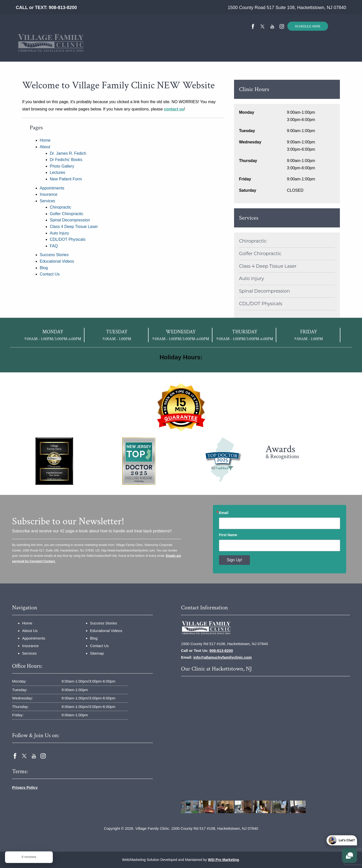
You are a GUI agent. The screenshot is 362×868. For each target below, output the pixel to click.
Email (224, 513)
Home (73, 51)
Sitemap (97, 653)
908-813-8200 (63, 8)
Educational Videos (231, 51)
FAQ (54, 246)
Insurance (121, 51)
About (94, 51)
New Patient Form (66, 179)
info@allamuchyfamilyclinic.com (222, 657)
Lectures (57, 172)
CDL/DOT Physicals (68, 239)
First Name (228, 535)
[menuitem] (73, 51)
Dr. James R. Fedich (68, 153)
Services (149, 51)
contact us (174, 109)
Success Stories (186, 51)
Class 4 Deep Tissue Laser (74, 227)
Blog (44, 268)
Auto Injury (59, 233)
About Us (30, 631)
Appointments (52, 188)
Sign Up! (234, 560)
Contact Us (273, 51)
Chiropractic (60, 207)
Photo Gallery (62, 166)
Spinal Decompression (70, 220)
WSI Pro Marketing (223, 860)
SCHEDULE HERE (308, 26)
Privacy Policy (25, 787)
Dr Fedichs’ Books (66, 160)
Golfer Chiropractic (66, 214)
